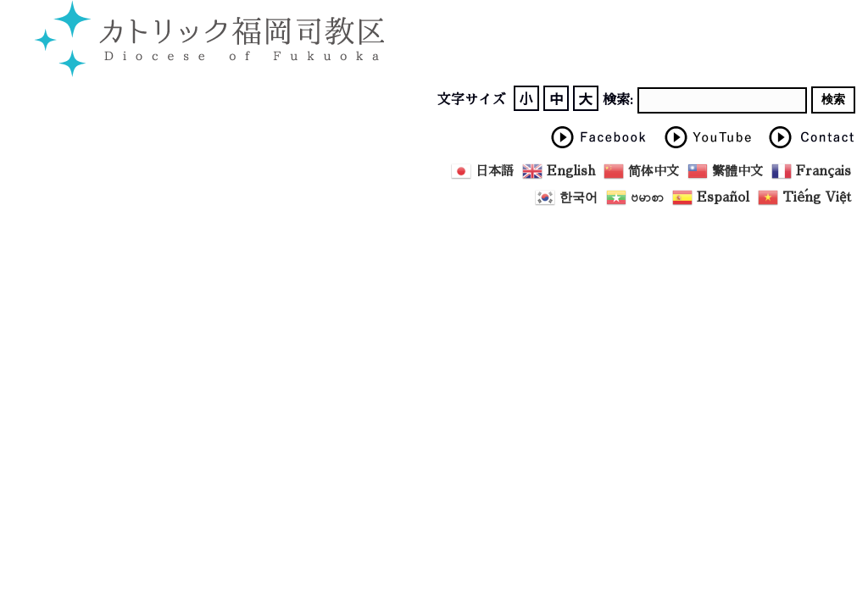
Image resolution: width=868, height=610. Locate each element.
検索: (618, 100)
